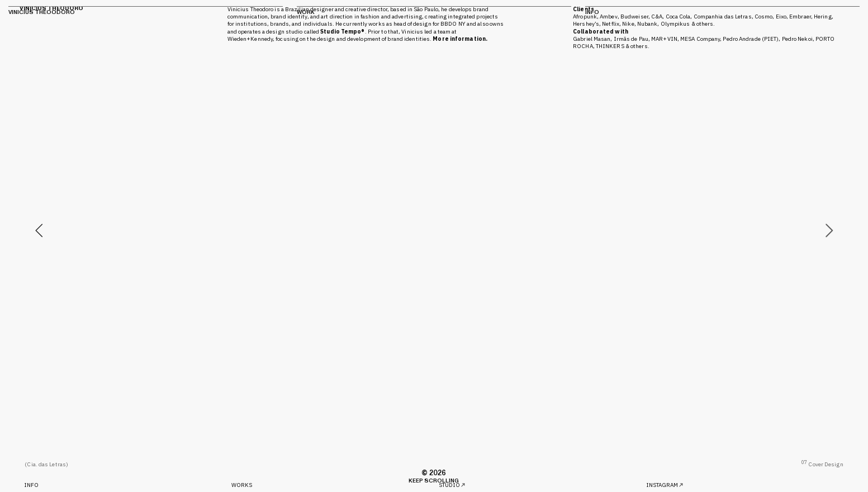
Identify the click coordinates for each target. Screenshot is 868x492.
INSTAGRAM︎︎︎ (665, 485)
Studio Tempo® (342, 32)
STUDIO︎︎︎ (453, 485)
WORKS (242, 485)
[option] (434, 230)
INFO (31, 485)
